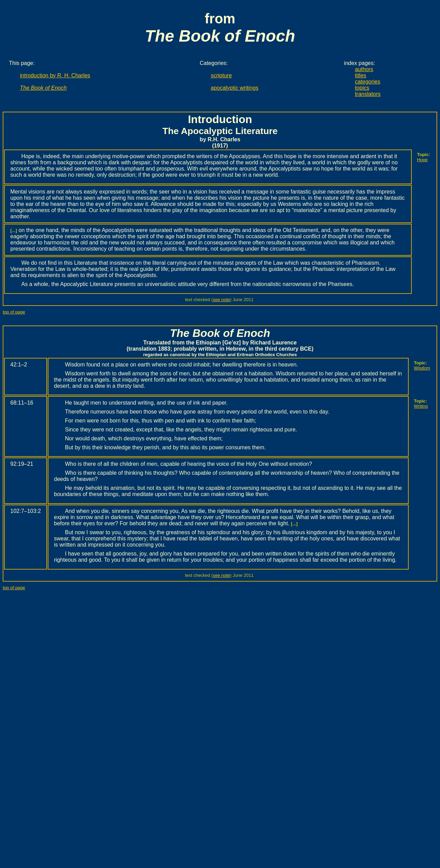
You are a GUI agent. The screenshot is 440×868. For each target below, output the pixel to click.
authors (364, 69)
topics (362, 88)
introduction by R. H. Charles (55, 75)
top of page (14, 312)
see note (221, 300)
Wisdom (422, 368)
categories (367, 82)
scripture (221, 75)
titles (360, 75)
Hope (422, 160)
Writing (421, 406)
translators (368, 94)
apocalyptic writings (235, 88)
